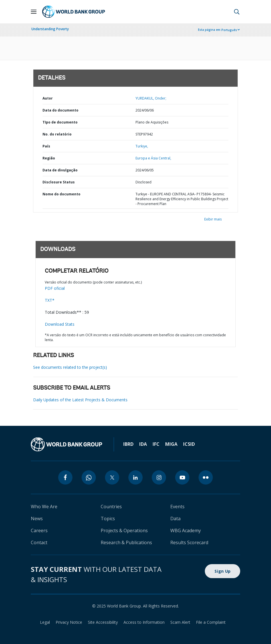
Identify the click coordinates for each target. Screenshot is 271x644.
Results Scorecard (189, 542)
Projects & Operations (124, 530)
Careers (39, 530)
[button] (237, 12)
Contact (39, 542)
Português (229, 30)
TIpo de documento (60, 122)
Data (175, 519)
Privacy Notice (69, 622)
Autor (48, 98)
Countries (111, 507)
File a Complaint (211, 622)
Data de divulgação (60, 170)
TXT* (50, 300)
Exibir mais (213, 219)
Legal (45, 622)
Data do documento (60, 110)
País (46, 146)
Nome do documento (61, 194)
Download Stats (60, 324)
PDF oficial (55, 288)
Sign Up (223, 571)
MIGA (171, 444)
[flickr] (206, 477)
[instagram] (159, 477)
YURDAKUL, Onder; (151, 98)
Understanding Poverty (50, 29)
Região (49, 158)
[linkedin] (135, 477)
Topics (108, 519)
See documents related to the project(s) (70, 367)
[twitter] (112, 477)
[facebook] (65, 477)
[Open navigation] (34, 12)
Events (177, 507)
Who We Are (44, 507)
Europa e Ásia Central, (153, 158)
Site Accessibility (103, 622)
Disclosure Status (59, 182)
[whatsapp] (89, 477)
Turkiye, (142, 146)
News (37, 519)
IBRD (128, 444)
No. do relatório (57, 134)
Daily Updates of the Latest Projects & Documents (80, 400)
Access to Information (144, 622)
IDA (143, 444)
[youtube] (182, 477)
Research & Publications (126, 542)
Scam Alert (180, 622)
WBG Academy (186, 530)
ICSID (189, 444)
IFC (156, 444)
